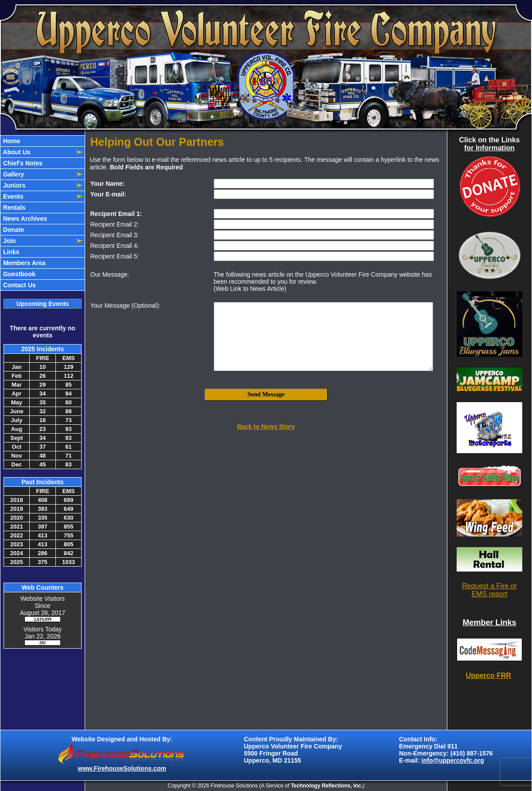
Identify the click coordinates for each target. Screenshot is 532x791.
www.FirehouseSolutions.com (122, 768)
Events (12, 196)
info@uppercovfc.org (453, 760)
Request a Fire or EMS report (489, 590)
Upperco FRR (489, 675)
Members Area (23, 263)
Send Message (266, 394)
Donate (13, 230)
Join (9, 241)
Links (10, 252)
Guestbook (18, 274)
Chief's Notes (22, 163)
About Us (16, 152)
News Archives (24, 219)
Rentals (13, 208)
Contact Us (19, 285)
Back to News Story (266, 427)
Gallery (13, 174)
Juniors (13, 185)
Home (11, 141)
